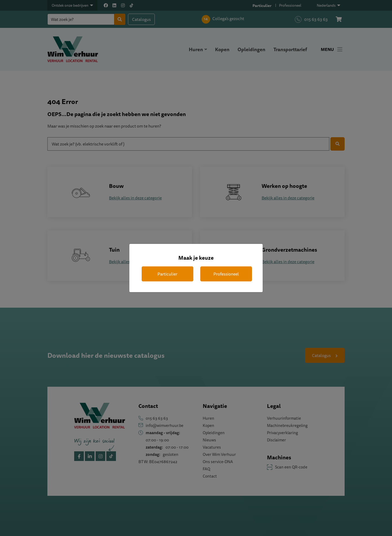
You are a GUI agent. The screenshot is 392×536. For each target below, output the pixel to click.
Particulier (167, 274)
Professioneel (226, 274)
